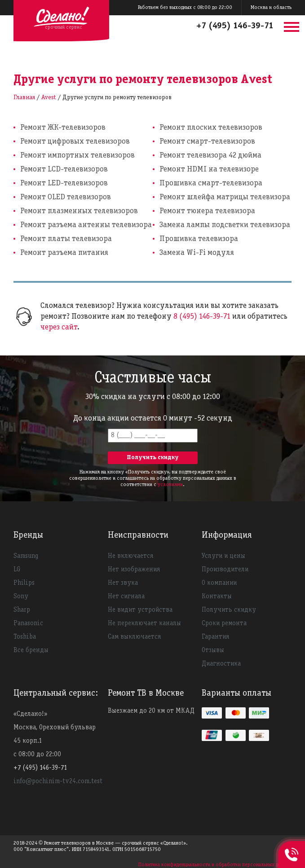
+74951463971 (292, 845)
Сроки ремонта (224, 623)
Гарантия (215, 637)
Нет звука (123, 583)
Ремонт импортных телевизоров (77, 156)
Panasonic (28, 623)
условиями (170, 484)
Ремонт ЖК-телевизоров (63, 128)
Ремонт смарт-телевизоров (207, 142)
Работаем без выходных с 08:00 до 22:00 (185, 7)
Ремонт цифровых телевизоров (75, 142)
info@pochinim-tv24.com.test (58, 781)
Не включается (130, 556)
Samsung (26, 556)
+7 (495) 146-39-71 (235, 26)
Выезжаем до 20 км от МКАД (151, 711)
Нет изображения (134, 570)
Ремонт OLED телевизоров (66, 197)
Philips (24, 583)
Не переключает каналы (144, 623)
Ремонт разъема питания (64, 253)
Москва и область (271, 7)
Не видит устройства (140, 610)
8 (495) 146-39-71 (202, 317)
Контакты (217, 596)
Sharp (22, 610)
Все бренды (31, 650)
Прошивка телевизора (199, 239)
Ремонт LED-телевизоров (64, 183)
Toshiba (25, 637)
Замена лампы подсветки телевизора (225, 225)
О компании (219, 583)
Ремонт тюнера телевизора (207, 211)
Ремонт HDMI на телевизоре (209, 169)
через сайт (59, 327)
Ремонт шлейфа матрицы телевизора (225, 197)
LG (17, 570)
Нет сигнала (126, 596)
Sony (21, 596)
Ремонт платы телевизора (66, 239)
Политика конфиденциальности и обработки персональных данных (215, 865)
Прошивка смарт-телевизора (211, 183)
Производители (225, 570)
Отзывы (213, 650)
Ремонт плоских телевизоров (211, 128)
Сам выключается (134, 637)
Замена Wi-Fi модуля (197, 253)
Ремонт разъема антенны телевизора (86, 225)
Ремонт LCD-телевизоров (64, 169)
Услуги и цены (223, 556)
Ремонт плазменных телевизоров (79, 211)
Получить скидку (229, 610)
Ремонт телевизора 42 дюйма (210, 156)
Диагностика (221, 664)
